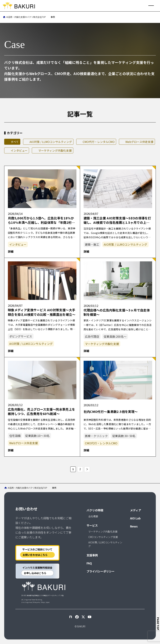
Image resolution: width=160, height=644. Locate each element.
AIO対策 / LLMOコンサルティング (51, 142)
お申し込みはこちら (35, 573)
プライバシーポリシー (101, 571)
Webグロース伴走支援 (139, 142)
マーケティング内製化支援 (55, 150)
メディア (136, 510)
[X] (83, 617)
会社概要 (93, 516)
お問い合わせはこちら (35, 555)
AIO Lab (135, 518)
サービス (92, 525)
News (134, 526)
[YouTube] (90, 617)
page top (158, 624)
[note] (71, 617)
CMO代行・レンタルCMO (99, 142)
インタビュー (19, 150)
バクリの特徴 (95, 510)
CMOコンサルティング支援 (103, 537)
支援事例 (92, 555)
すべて (15, 142)
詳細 (11, 251)
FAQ (89, 563)
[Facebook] (77, 617)
